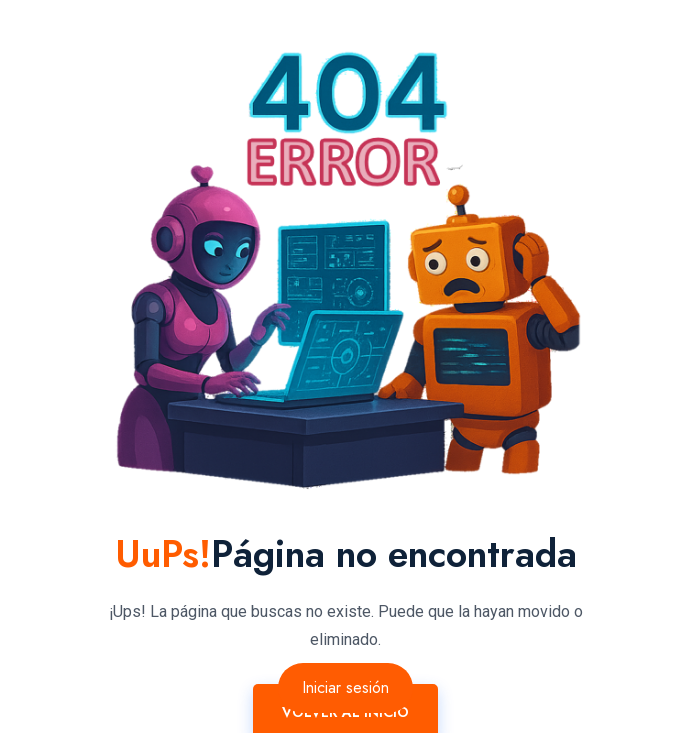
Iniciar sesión (345, 687)
